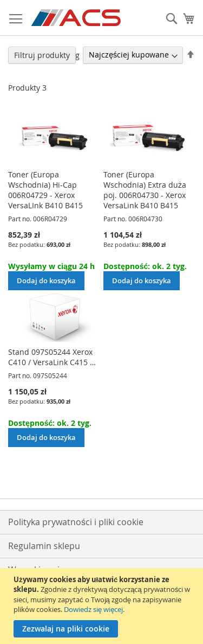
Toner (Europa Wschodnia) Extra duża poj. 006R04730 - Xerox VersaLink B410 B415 (145, 190)
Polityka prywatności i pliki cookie (76, 522)
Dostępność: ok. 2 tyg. (145, 266)
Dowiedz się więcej (93, 609)
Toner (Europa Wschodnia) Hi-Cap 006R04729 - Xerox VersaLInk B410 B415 (45, 190)
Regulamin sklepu (44, 546)
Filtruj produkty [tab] (42, 55)
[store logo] (77, 18)
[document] (103, 606)
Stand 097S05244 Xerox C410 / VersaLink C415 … (52, 357)
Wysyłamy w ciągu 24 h (51, 266)
